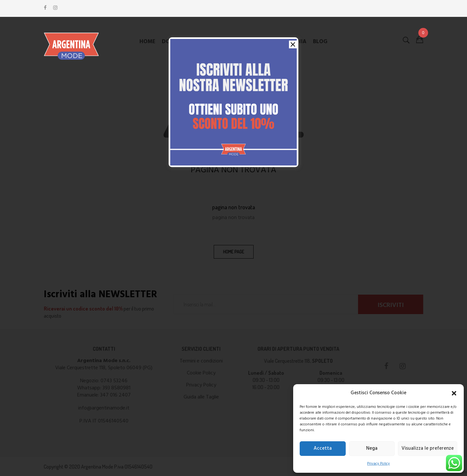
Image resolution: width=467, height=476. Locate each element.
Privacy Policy (378, 464)
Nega (372, 448)
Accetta (323, 448)
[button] (454, 393)
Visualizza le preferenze (428, 448)
